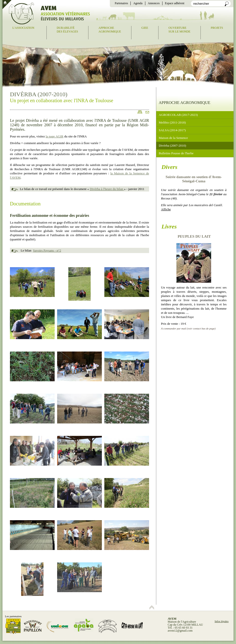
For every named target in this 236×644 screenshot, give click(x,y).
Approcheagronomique (110, 30)
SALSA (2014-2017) (172, 130)
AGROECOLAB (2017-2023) (178, 115)
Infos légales (222, 621)
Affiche (166, 209)
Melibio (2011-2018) (172, 122)
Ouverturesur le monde (179, 30)
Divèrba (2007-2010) (172, 145)
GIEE (145, 28)
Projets (217, 28)
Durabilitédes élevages (67, 30)
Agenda (138, 3)
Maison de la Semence (173, 138)
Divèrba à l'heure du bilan (107, 189)
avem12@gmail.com (180, 631)
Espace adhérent (175, 3)
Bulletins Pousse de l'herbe (176, 153)
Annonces (154, 3)
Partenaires (121, 3)
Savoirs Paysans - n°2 (47, 250)
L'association (23, 28)
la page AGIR (55, 136)
